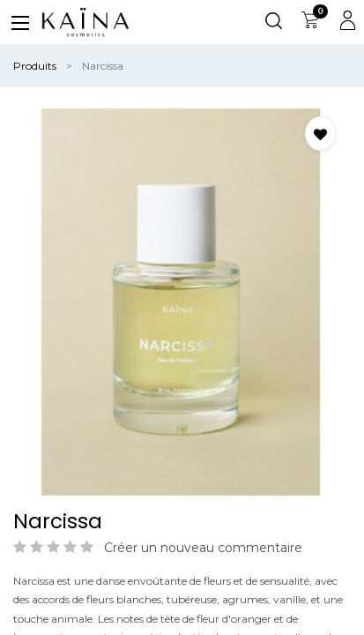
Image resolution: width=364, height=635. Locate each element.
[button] (320, 134)
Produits (35, 66)
